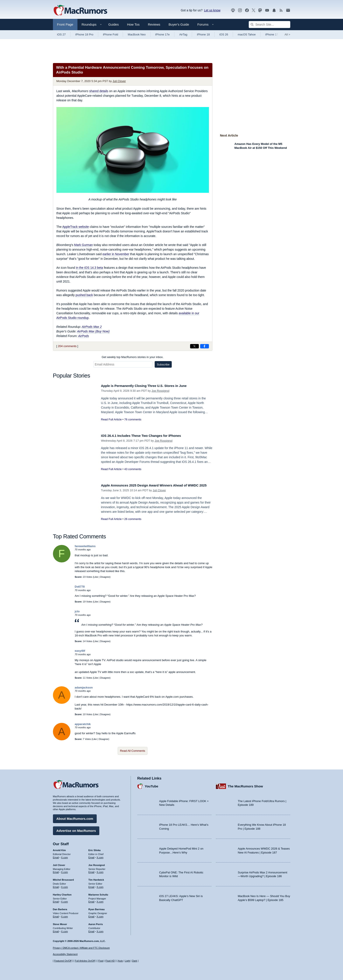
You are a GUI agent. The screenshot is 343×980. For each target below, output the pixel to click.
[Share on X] (194, 346)
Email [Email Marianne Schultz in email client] (91, 900)
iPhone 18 (203, 34)
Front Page (65, 24)
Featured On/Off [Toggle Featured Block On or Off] (63, 961)
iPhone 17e (163, 34)
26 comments (133, 524)
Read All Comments (133, 751)
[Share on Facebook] (205, 346)
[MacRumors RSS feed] (281, 10)
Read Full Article (111, 419)
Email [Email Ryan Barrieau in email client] (91, 915)
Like (96, 577)
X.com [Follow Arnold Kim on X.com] (64, 856)
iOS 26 (224, 34)
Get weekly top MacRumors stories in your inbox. (133, 357)
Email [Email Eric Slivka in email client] (91, 856)
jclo (77, 611)
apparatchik (83, 724)
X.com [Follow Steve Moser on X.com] (64, 930)
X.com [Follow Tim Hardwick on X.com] (100, 885)
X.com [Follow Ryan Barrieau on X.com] (100, 915)
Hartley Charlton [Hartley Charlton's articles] (62, 893)
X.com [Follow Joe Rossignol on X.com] (100, 871)
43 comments (133, 469)
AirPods (83, 336)
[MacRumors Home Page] (80, 11)
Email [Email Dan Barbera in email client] (56, 915)
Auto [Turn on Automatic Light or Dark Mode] (120, 961)
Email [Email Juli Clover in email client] (56, 871)
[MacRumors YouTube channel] (267, 10)
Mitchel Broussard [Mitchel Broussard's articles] (63, 878)
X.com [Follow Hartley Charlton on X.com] (64, 900)
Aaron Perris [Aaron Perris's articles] (96, 923)
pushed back (84, 295)
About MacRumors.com (75, 817)
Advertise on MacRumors (76, 829)
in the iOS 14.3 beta (89, 268)
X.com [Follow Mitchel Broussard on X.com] (64, 885)
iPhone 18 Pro (84, 34)
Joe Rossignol (161, 391)
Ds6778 (80, 587)
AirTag (183, 34)
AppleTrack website (76, 227)
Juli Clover (119, 81)
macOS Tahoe (247, 34)
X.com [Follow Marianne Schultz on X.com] (100, 900)
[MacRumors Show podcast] (233, 10)
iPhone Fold (111, 34)
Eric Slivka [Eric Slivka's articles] (94, 849)
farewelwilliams (85, 546)
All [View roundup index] (287, 34)
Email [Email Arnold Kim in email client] (56, 856)
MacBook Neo (137, 34)
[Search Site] (269, 25)
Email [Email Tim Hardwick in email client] (91, 885)
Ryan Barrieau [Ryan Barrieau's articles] (97, 908)
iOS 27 (61, 34)
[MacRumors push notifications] (274, 10)
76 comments (133, 419)
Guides (114, 24)
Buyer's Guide (179, 24)
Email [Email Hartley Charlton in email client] (56, 900)
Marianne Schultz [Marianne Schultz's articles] (98, 893)
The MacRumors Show (245, 785)
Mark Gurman (84, 245)
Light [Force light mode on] (128, 961)
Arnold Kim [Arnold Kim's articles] (59, 849)
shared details (99, 91)
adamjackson (84, 688)
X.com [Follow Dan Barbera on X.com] (64, 915)
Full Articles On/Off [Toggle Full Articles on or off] (85, 961)
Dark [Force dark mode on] (135, 961)
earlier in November (116, 254)
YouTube (152, 785)
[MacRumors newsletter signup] (288, 10)
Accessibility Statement (65, 954)
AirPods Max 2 (92, 327)
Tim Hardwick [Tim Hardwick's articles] (96, 878)
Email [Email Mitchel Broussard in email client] (56, 885)
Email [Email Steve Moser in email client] (56, 930)
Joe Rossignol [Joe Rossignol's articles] (97, 864)
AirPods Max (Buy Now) (93, 331)
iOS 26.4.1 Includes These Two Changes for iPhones (147, 436)
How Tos (133, 24)
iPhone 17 (272, 34)
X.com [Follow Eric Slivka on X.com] (100, 856)
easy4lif (80, 651)
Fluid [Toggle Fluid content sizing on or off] (101, 961)
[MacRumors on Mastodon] (260, 10)
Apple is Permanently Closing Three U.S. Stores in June (150, 386)
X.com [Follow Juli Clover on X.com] (64, 871)
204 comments (67, 346)
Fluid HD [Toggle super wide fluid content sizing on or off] (110, 961)
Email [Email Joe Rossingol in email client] (91, 871)
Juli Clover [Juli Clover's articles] (59, 864)
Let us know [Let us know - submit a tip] (212, 10)
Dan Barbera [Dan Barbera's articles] (60, 908)
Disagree (105, 577)
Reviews (154, 24)
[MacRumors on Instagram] (240, 10)
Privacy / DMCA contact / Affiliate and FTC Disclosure (81, 948)
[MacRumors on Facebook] (247, 10)
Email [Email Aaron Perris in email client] (91, 930)
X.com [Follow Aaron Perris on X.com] (100, 930)
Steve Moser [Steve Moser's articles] (60, 923)
